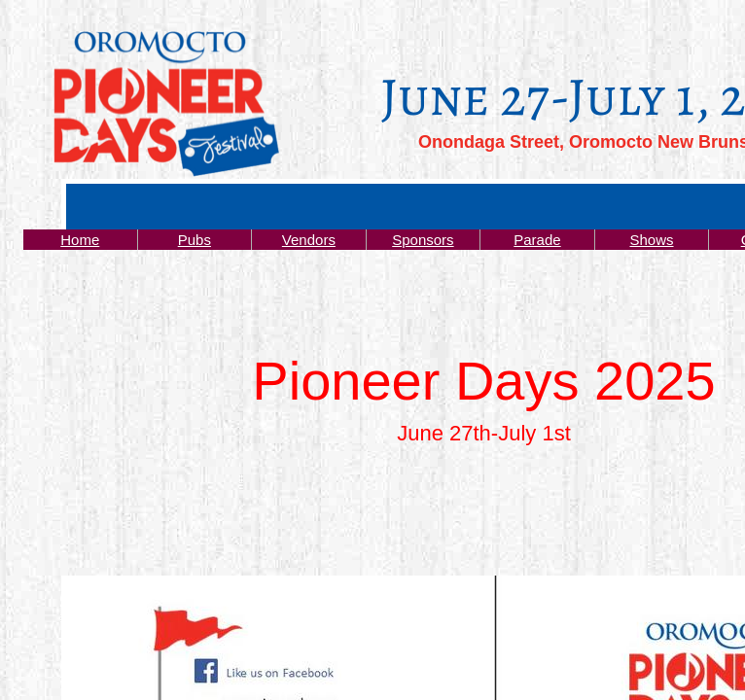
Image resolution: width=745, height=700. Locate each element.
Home (80, 240)
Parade (537, 240)
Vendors (309, 240)
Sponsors (423, 240)
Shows (651, 240)
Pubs (195, 240)
